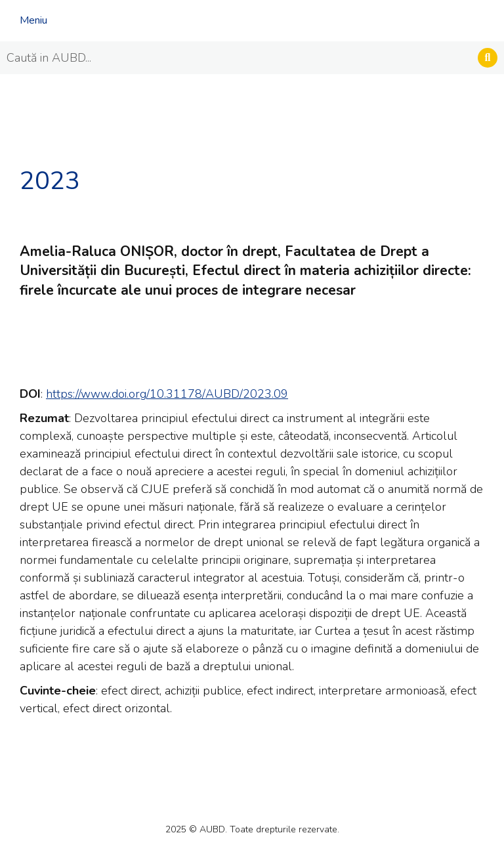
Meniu (33, 20)
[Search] (488, 58)
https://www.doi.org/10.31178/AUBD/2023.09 (167, 394)
